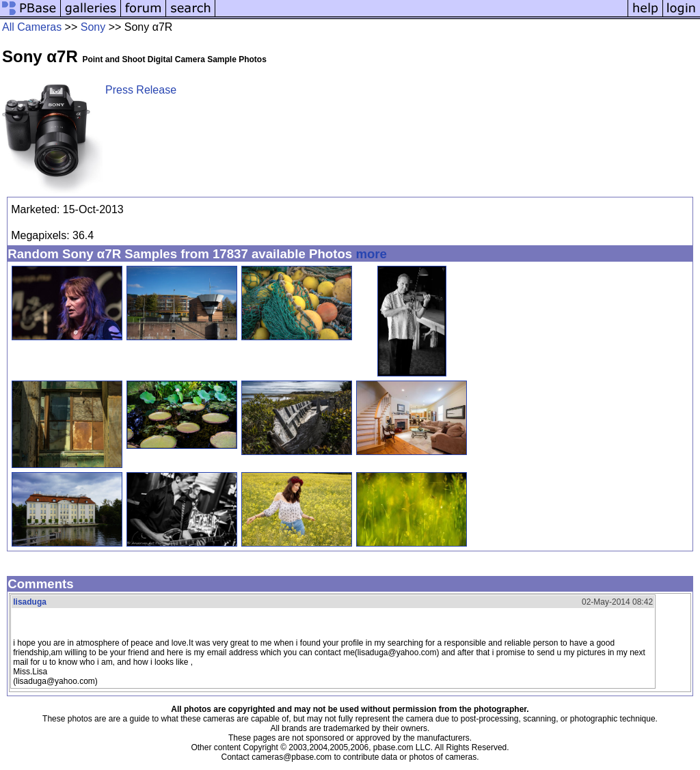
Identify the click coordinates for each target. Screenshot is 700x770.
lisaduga (30, 602)
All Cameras (32, 27)
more (371, 254)
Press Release (141, 90)
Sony (93, 27)
